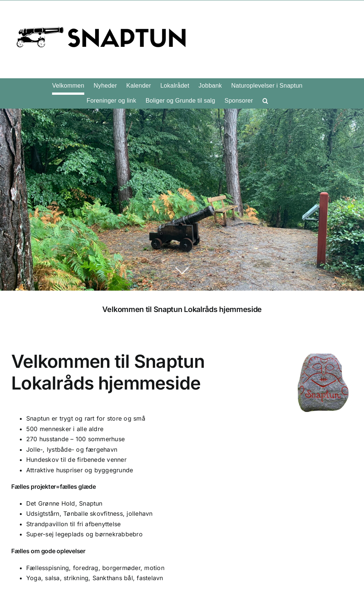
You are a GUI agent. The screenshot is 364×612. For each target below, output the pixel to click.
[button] (265, 101)
